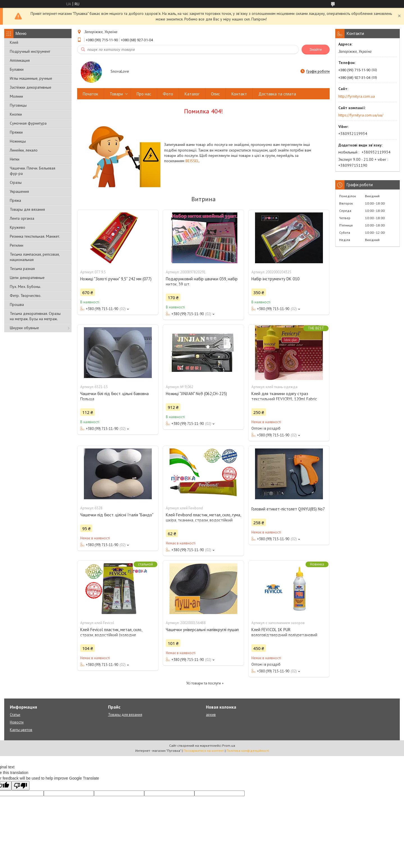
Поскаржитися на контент (204, 751)
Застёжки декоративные (31, 87)
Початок (90, 94)
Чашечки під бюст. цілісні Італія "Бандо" (117, 515)
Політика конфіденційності (248, 751)
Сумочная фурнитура (28, 123)
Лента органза (22, 218)
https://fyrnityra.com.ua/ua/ (361, 115)
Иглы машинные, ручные (31, 78)
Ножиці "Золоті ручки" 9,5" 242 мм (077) (116, 279)
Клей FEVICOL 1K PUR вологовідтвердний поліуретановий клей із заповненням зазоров (284, 635)
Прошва (17, 304)
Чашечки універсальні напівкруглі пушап (202, 630)
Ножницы (18, 141)
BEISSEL (192, 161)
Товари (116, 94)
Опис (215, 94)
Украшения (19, 191)
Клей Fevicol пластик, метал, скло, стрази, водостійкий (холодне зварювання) (111, 635)
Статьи (15, 715)
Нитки (15, 159)
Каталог (192, 94)
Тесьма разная (22, 269)
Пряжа (15, 200)
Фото (168, 94)
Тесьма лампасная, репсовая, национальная (35, 257)
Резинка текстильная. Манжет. (35, 236)
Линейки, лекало (24, 150)
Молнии (16, 96)
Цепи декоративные (27, 278)
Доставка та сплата (277, 94)
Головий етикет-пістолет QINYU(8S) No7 (288, 509)
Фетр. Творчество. (26, 296)
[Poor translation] (20, 786)
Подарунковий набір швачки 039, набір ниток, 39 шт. (202, 281)
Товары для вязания (27, 209)
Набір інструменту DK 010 (275, 279)
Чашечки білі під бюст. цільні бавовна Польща (114, 396)
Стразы (16, 182)
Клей (14, 42)
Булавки (17, 69)
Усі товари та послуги (204, 683)
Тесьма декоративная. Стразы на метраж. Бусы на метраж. (35, 316)
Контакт (239, 94)
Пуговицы (18, 105)
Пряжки (16, 132)
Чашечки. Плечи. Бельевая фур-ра (33, 171)
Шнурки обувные (24, 328)
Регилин (17, 245)
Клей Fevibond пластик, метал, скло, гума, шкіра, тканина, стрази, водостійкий (203, 517)
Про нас (144, 94)
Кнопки (16, 114)
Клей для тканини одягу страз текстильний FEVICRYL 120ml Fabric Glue (284, 399)
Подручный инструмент (30, 51)
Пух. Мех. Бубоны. (25, 287)
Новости (17, 722)
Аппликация (20, 60)
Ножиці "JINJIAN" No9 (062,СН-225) (196, 394)
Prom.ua (229, 746)
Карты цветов (21, 730)
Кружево (18, 227)
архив (211, 715)
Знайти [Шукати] (316, 50)
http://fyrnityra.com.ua (357, 96)
